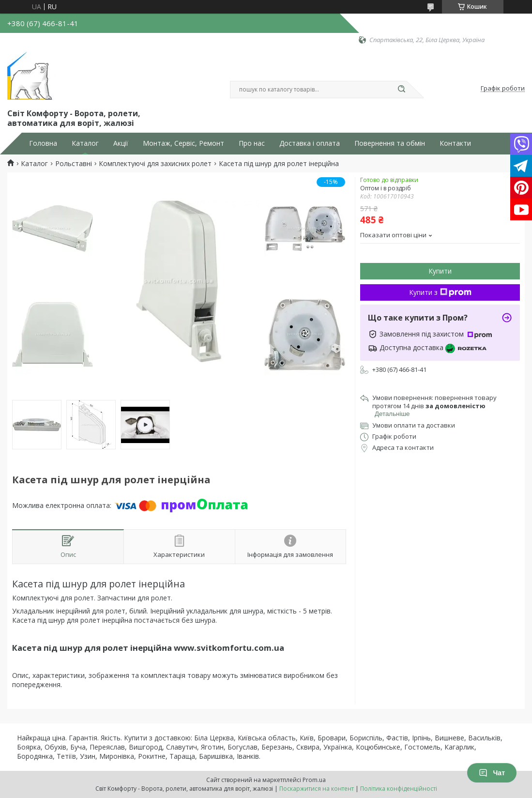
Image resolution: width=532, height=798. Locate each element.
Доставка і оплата (310, 143)
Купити (440, 271)
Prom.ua (314, 780)
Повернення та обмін (390, 143)
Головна (43, 143)
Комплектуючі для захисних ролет (155, 164)
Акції (121, 143)
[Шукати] (402, 90)
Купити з (440, 292)
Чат (492, 773)
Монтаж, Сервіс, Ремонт (183, 143)
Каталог (85, 143)
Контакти (455, 143)
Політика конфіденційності (399, 789)
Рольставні (74, 164)
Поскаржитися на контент (317, 789)
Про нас (252, 143)
